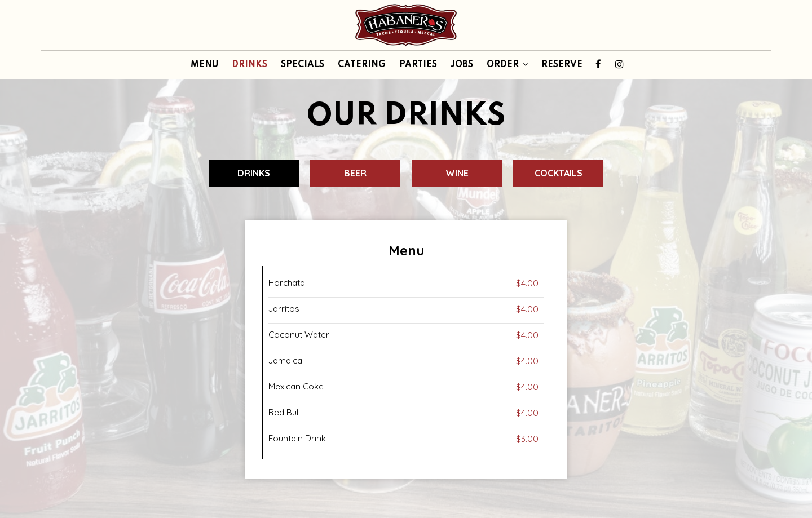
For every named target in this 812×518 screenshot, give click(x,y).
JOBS (462, 65)
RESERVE (562, 65)
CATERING (362, 65)
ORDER (507, 65)
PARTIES (418, 65)
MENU (204, 65)
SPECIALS (303, 65)
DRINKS (250, 65)
